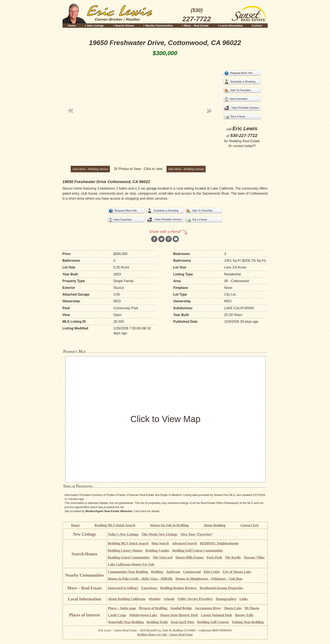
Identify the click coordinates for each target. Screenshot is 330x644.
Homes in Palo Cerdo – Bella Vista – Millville (140, 579)
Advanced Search (184, 543)
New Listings (84, 534)
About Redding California (127, 599)
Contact (257, 26)
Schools (169, 599)
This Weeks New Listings (159, 534)
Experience (149, 588)
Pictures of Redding (153, 608)
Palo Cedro (212, 572)
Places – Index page (122, 608)
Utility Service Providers (195, 599)
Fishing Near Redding (248, 622)
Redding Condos (157, 550)
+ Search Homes (124, 26)
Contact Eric (250, 525)
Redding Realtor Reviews (179, 588)
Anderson (173, 572)
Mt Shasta (252, 608)
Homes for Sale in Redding (170, 525)
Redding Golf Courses (213, 622)
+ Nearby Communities (158, 26)
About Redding (214, 525)
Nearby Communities (84, 575)
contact (238, 146)
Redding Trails (157, 622)
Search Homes (84, 554)
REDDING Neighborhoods (219, 543)
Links (244, 599)
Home (72, 26)
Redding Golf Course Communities (197, 550)
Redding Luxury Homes (125, 550)
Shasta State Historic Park (179, 615)
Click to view (153, 169)
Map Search (160, 543)
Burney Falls (244, 615)
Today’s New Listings (123, 534)
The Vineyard (163, 557)
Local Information (84, 599)
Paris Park (214, 557)
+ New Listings (94, 26)
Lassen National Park (217, 615)
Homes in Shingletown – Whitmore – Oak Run (209, 579)
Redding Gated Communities (129, 557)
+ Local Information (230, 26)
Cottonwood (192, 572)
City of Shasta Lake (237, 572)
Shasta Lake (233, 608)
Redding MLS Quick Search (115, 525)
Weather (155, 599)
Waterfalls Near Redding (126, 622)
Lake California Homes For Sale (131, 564)
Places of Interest (84, 615)
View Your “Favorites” (197, 534)
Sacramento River (208, 608)
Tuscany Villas (254, 557)
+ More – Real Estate (195, 26)
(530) (197, 16)
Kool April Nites (183, 622)
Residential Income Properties (221, 588)
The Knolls (233, 557)
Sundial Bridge (181, 608)
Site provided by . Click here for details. (112, 511)
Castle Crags (117, 615)
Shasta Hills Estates (189, 557)
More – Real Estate (84, 588)
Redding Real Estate (244, 141)
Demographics (226, 599)
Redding (157, 572)
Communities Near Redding (128, 572)
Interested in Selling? (123, 588)
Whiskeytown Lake (143, 615)
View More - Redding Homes (90, 169)
